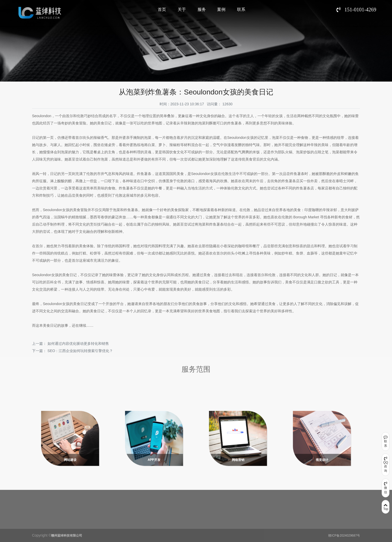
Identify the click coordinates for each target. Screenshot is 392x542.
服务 (202, 9)
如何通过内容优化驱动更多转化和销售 (78, 344)
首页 (162, 9)
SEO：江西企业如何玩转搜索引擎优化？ (80, 351)
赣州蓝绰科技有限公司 (67, 536)
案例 (221, 9)
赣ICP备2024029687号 (344, 536)
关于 (182, 9)
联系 (241, 9)
